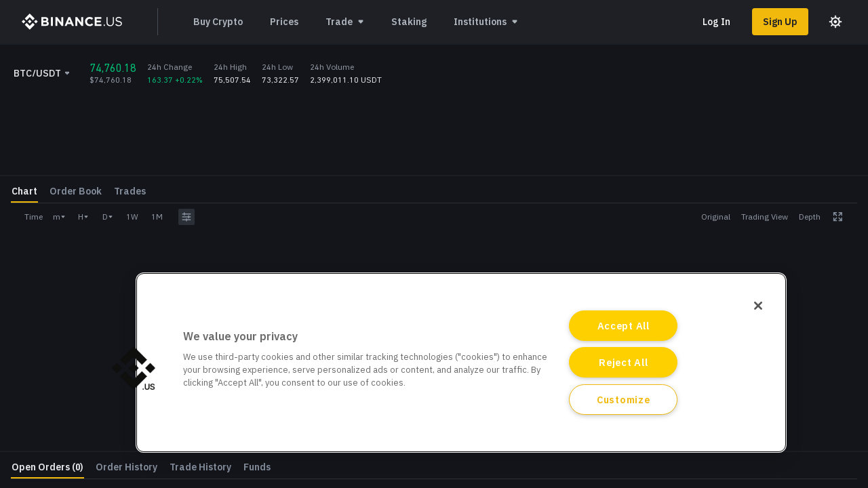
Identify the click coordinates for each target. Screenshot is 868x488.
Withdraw (814, 362)
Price (692, 199)
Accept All (624, 326)
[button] (134, 368)
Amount (698, 231)
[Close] (758, 306)
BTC (849, 239)
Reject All (623, 362)
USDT (846, 206)
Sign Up (780, 22)
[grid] (574, 167)
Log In (716, 22)
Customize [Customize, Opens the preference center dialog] (623, 400)
